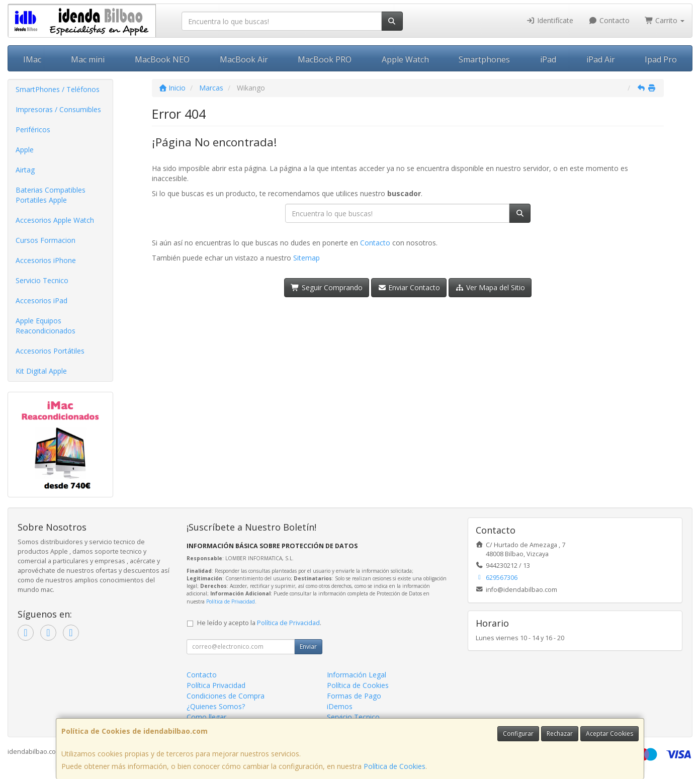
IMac (32, 59)
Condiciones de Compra (226, 696)
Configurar (518, 733)
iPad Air (601, 59)
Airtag (25, 170)
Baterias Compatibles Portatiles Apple (51, 195)
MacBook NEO (162, 59)
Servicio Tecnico (42, 280)
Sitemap (307, 258)
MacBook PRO (325, 59)
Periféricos (33, 129)
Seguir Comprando (327, 287)
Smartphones (484, 59)
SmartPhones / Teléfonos (58, 89)
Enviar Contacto (409, 287)
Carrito (665, 20)
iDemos (340, 706)
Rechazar (560, 733)
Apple (25, 150)
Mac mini (88, 59)
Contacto (609, 20)
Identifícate (550, 20)
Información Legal (357, 675)
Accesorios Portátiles (50, 351)
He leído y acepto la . (259, 623)
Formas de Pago (354, 696)
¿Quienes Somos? (216, 706)
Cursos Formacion (46, 240)
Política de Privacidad (231, 601)
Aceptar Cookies (609, 733)
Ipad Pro (661, 59)
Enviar (308, 646)
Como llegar (206, 717)
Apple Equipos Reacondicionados (46, 326)
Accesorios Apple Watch (55, 220)
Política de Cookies (395, 766)
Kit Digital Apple (41, 371)
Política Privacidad (216, 685)
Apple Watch (405, 59)
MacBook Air (244, 59)
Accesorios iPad (41, 300)
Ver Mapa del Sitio (490, 287)
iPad (548, 59)
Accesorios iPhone (46, 260)
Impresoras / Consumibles (58, 109)
